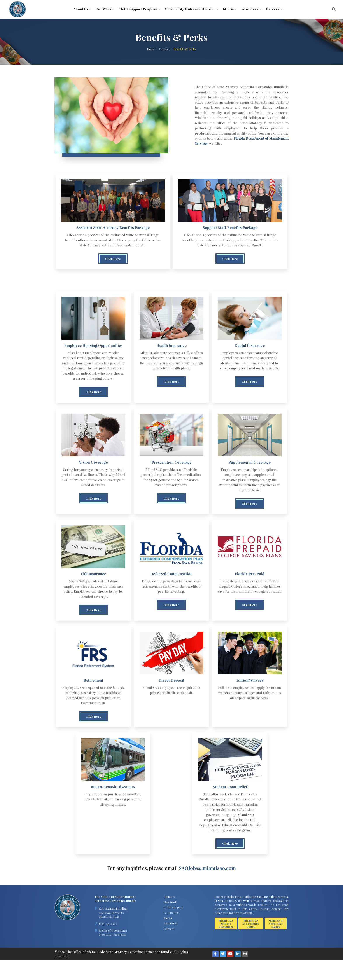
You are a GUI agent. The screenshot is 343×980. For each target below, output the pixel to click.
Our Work (103, 9)
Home (151, 49)
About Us (81, 9)
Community (172, 932)
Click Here (113, 262)
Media (228, 9)
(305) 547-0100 (108, 943)
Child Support (173, 927)
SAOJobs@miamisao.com (207, 888)
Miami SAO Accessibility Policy (251, 943)
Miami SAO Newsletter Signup (276, 943)
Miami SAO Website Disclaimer (226, 943)
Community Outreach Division (190, 9)
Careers (273, 9)
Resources (250, 9)
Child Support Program (138, 9)
